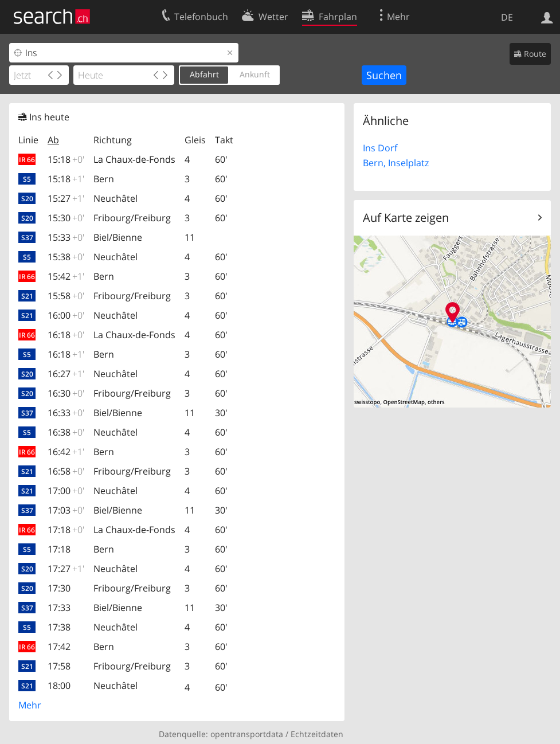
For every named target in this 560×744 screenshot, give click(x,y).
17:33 (59, 608)
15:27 (66, 198)
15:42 (66, 276)
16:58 (66, 471)
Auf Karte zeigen (406, 218)
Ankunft (255, 74)
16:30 (66, 393)
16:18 (66, 335)
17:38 (59, 627)
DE (507, 17)
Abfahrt (204, 74)
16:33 (66, 413)
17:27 (66, 569)
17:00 (66, 491)
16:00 (66, 315)
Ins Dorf (380, 148)
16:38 (66, 432)
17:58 (59, 666)
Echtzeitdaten (317, 734)
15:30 (66, 218)
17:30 (59, 588)
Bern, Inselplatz (396, 163)
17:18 (66, 530)
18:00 (59, 686)
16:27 (66, 374)
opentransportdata (247, 734)
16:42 (66, 452)
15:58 (66, 296)
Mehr (30, 705)
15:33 (66, 237)
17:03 (66, 510)
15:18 (66, 159)
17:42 (59, 647)
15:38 (66, 257)
